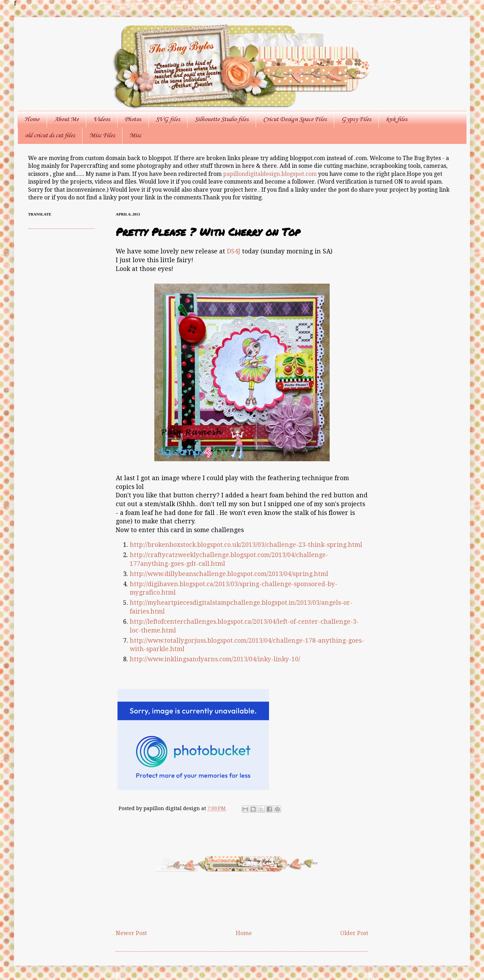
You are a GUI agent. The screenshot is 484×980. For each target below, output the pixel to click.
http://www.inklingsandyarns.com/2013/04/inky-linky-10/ (215, 659)
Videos (102, 119)
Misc (135, 135)
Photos (133, 119)
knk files (396, 119)
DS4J (234, 251)
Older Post (354, 933)
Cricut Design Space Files (295, 119)
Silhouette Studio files (221, 119)
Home (32, 119)
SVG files (168, 119)
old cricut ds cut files (50, 135)
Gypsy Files (356, 119)
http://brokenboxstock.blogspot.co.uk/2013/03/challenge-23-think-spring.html (246, 545)
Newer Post (131, 933)
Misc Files (102, 135)
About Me (66, 119)
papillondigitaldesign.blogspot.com (271, 174)
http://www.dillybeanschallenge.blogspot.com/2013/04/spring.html (229, 574)
